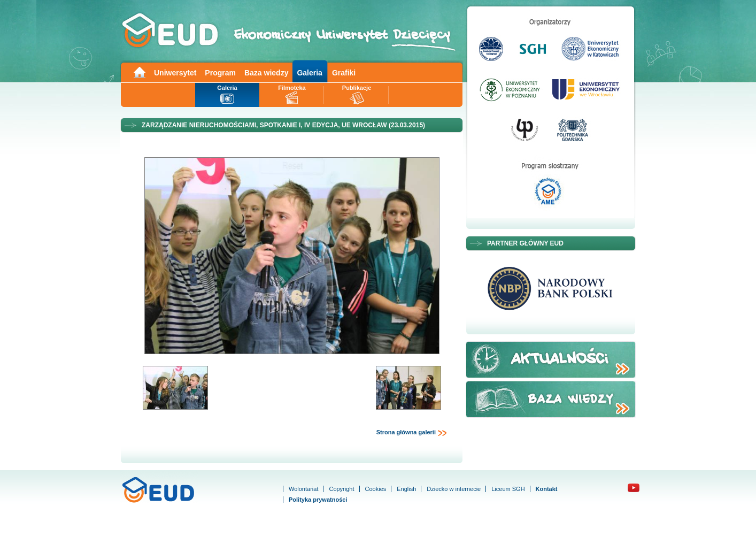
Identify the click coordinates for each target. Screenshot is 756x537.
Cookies (376, 489)
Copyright (341, 489)
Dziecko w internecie (454, 489)
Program (220, 73)
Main (139, 71)
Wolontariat (303, 489)
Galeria (309, 73)
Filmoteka (292, 88)
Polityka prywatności (318, 500)
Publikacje (357, 88)
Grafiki (344, 73)
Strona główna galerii (412, 433)
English (406, 489)
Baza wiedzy (266, 73)
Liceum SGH (508, 489)
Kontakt (547, 489)
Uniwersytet (175, 73)
